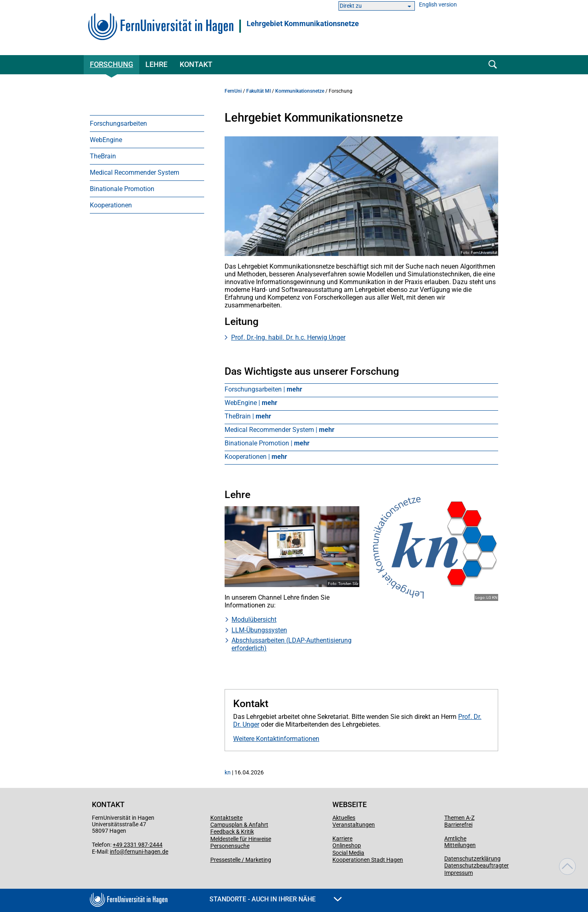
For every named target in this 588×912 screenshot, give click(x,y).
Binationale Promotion (122, 189)
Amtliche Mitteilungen (460, 842)
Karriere (342, 839)
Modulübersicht (254, 619)
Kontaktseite (226, 818)
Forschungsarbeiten (118, 123)
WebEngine (106, 140)
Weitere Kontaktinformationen (276, 739)
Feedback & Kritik (232, 832)
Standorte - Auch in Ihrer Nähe (276, 899)
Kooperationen (111, 205)
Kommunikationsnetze (300, 91)
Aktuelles (344, 818)
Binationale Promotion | (267, 443)
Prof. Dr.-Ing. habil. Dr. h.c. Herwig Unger (288, 337)
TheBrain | (248, 416)
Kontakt (196, 64)
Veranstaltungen (354, 825)
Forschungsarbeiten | (263, 389)
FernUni (233, 91)
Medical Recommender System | (280, 430)
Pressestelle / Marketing (241, 860)
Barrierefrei (458, 825)
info (115, 852)
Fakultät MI (258, 91)
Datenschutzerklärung (472, 859)
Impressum (459, 873)
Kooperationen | (256, 457)
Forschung (111, 64)
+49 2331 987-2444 (138, 845)
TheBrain (103, 156)
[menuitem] (147, 123)
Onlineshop (347, 845)
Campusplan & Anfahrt (239, 825)
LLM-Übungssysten (259, 630)
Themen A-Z (459, 818)
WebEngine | (251, 403)
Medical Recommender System (135, 172)
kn (228, 772)
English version (438, 5)
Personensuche (230, 846)
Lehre (156, 64)
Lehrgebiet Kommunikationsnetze (303, 24)
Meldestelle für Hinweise (241, 839)
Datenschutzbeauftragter (477, 865)
